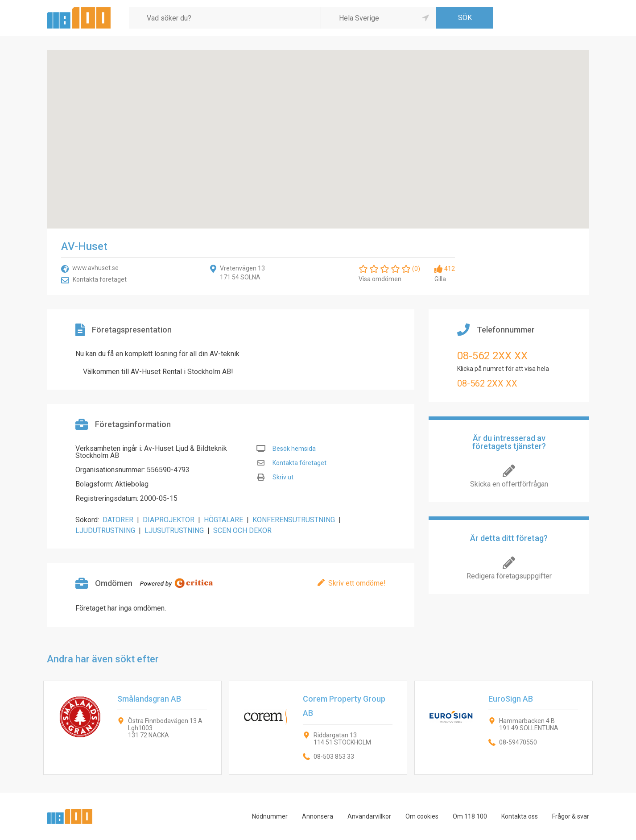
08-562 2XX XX (492, 356)
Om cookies (422, 816)
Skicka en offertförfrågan (509, 484)
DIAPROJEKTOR (169, 520)
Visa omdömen (380, 279)
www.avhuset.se (95, 268)
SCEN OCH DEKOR (242, 530)
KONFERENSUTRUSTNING (294, 520)
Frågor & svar (571, 816)
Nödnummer (270, 816)
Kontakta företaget (100, 279)
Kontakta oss (520, 816)
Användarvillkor (369, 816)
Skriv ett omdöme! (357, 583)
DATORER (118, 520)
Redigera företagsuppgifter (509, 576)
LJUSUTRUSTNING (174, 530)
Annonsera (318, 816)
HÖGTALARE (223, 520)
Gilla (440, 279)
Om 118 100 (470, 816)
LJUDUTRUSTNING (105, 530)
